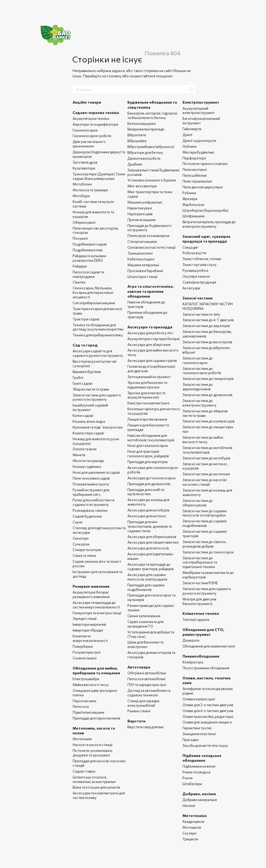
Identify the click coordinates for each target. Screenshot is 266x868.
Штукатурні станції (142, 277)
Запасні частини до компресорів (209, 421)
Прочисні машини (142, 220)
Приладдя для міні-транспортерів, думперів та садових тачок (150, 526)
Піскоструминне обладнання (206, 668)
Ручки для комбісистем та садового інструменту (93, 502)
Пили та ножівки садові (91, 478)
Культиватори (84, 168)
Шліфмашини (194, 216)
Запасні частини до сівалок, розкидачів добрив (205, 544)
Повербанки (83, 646)
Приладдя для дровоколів (149, 484)
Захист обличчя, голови (202, 259)
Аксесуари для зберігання (149, 345)
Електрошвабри (86, 679)
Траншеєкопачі (140, 253)
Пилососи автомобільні (146, 679)
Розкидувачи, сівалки (90, 510)
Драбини (135, 164)
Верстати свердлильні (146, 727)
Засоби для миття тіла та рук (205, 746)
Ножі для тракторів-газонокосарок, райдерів (148, 454)
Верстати (136, 721)
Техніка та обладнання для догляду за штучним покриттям (98, 327)
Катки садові (83, 416)
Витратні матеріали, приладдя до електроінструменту (209, 224)
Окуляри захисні (196, 276)
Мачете (79, 455)
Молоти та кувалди (88, 461)
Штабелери (192, 784)
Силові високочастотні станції (151, 247)
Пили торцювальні (197, 181)
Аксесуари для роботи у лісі (150, 333)
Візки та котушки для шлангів (96, 787)
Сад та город (85, 345)
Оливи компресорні (199, 699)
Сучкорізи (81, 544)
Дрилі (187, 135)
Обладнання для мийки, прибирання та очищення (96, 670)
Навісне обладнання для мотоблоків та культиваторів (151, 438)
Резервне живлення (91, 586)
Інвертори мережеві (89, 624)
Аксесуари (191, 288)
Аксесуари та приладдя (150, 327)
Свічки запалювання (144, 616)
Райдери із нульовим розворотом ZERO (89, 258)
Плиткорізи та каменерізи (148, 236)
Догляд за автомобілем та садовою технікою (149, 693)
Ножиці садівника (87, 467)
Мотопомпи (82, 739)
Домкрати (191, 640)
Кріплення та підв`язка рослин (98, 427)
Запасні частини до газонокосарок (198, 360)
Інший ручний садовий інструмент (90, 407)
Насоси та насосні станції (93, 745)
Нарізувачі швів (140, 214)
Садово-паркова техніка (96, 113)
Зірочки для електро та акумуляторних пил (146, 395)
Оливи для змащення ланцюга (207, 722)
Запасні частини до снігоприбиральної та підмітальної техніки (200, 562)
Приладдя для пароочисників (96, 718)
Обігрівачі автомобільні (147, 673)
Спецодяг (190, 247)
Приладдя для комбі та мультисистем (146, 492)
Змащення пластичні (199, 734)
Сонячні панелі (85, 658)
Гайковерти (192, 129)
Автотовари (139, 667)
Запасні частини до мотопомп (206, 474)
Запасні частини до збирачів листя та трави (205, 413)
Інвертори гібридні (88, 630)
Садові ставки (84, 771)
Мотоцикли (192, 827)
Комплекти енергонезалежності (90, 638)
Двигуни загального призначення (89, 144)
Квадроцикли (193, 822)
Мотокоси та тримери (90, 190)
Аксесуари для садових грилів (152, 361)
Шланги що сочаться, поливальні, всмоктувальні (94, 779)
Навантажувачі (140, 208)
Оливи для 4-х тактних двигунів (208, 711)
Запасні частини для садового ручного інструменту (97, 397)
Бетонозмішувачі (142, 124)
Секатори (81, 538)
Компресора (193, 662)
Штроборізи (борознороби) (205, 210)
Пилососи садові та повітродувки (88, 274)
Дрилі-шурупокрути (199, 141)
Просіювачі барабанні (145, 271)
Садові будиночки (87, 516)
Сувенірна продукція (199, 282)
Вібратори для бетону (145, 153)
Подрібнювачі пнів (88, 250)
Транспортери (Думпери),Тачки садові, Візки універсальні (99, 176)
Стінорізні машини (142, 242)
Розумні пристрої (87, 652)
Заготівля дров (85, 162)
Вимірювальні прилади (146, 129)
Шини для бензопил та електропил (146, 644)
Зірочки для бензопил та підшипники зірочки (147, 385)
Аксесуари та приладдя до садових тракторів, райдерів (151, 567)
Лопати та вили (85, 449)
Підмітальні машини (88, 712)
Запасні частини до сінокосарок (208, 552)
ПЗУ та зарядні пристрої (147, 685)
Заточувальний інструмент (149, 377)
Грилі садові (82, 383)
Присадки (190, 740)
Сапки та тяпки (84, 556)
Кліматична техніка (201, 613)
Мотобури (81, 196)
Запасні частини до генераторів (208, 379)
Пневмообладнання (201, 656)
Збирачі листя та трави (91, 389)
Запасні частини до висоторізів (207, 342)
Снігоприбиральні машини (94, 303)
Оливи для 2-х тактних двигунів (208, 705)
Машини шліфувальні (145, 202)
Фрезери (190, 199)
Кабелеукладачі (141, 259)
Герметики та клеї (197, 728)
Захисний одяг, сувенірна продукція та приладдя (206, 239)
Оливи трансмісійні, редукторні (208, 717)
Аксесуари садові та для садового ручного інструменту (98, 353)
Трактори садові (86, 319)
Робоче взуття (194, 253)
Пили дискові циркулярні (203, 187)
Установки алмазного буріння (152, 180)
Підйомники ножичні (199, 766)
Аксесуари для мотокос (147, 516)
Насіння (189, 806)
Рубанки (189, 193)
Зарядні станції (85, 619)
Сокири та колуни (87, 550)
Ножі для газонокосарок (148, 446)
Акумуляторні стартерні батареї (154, 339)
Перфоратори (194, 158)
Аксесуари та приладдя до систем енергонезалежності (96, 605)
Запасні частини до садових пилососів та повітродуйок (205, 513)
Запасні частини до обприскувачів (198, 503)
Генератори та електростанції (97, 613)
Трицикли (190, 839)
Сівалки (79, 282)
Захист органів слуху (199, 265)
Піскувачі (80, 238)
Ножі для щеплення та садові (96, 472)
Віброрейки (137, 141)
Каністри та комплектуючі (148, 403)
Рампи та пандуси (196, 772)
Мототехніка (195, 816)
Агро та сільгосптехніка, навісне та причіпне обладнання (151, 291)
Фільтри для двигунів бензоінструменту (199, 601)
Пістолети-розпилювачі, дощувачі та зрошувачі (93, 753)
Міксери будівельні (198, 152)
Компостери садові (88, 433)
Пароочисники (84, 701)
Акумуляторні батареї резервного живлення (91, 594)
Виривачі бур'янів (87, 372)
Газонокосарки (85, 130)
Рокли (188, 778)
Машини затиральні (143, 265)
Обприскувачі (84, 222)
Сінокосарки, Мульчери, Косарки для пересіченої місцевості (93, 293)
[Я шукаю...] (191, 89)
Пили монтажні (195, 170)
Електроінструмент (201, 102)
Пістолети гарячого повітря (205, 164)
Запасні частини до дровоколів (207, 395)
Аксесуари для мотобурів (148, 510)
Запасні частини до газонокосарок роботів (202, 371)
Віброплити (137, 135)
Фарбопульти (193, 205)
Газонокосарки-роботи (92, 136)
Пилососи (81, 706)
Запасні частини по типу (201, 314)
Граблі (78, 378)
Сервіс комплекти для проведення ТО (146, 624)
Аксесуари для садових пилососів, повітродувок (147, 577)
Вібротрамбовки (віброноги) (151, 147)
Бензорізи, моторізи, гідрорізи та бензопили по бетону (152, 115)
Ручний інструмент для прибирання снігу (91, 492)
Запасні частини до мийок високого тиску (203, 440)
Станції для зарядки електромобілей (143, 703)
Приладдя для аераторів (147, 462)
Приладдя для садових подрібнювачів (146, 587)
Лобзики (190, 146)
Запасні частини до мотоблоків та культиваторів (207, 450)
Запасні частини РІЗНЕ (200, 583)
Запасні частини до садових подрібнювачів (205, 523)
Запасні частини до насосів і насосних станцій (205, 482)
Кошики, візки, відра (89, 421)
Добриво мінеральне (200, 800)
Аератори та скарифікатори (95, 124)
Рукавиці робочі (195, 270)
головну (114, 76)
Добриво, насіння (199, 794)
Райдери (80, 266)
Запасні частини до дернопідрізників (198, 387)
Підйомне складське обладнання (202, 758)
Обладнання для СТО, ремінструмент (203, 632)
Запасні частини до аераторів (206, 326)
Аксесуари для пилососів (148, 548)
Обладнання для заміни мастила (209, 646)
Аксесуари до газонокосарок (152, 478)
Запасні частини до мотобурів (206, 458)
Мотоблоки (82, 184)
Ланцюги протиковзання (147, 419)
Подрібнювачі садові (90, 244)
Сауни (78, 522)
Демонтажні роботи (144, 158)
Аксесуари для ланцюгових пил (153, 542)
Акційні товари (87, 102)
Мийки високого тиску (91, 685)
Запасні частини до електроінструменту (199, 403)
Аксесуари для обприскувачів (152, 537)
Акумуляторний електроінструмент (199, 111)
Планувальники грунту (91, 484)
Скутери (189, 833)
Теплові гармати (196, 620)
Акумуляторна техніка (91, 118)
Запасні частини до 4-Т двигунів (208, 320)
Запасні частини (198, 298)
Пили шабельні (195, 175)
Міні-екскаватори (142, 186)
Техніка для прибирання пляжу (98, 335)
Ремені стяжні (139, 711)
